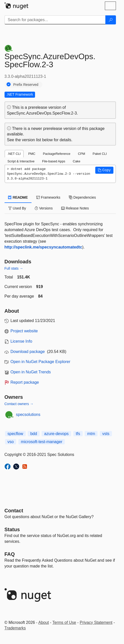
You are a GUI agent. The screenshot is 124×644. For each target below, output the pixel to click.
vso (11, 442)
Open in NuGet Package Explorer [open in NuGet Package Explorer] (40, 362)
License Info (21, 341)
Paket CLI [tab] (100, 154)
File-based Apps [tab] (54, 161)
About (44, 622)
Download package (28, 352)
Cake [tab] (77, 161)
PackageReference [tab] (57, 154)
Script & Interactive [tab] (21, 161)
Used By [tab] (17, 208)
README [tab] (18, 197)
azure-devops (56, 434)
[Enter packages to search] (55, 20)
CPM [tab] (81, 154)
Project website (24, 331)
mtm (91, 434)
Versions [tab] (44, 208)
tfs (78, 434)
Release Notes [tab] (75, 208)
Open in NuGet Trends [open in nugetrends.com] (31, 372)
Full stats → (14, 268)
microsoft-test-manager (42, 442)
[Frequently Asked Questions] (10, 554)
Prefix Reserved (26, 85)
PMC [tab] (32, 154)
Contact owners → (19, 404)
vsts (106, 434)
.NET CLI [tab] (14, 154)
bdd (34, 434)
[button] (104, 170)
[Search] (111, 20)
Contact (14, 511)
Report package (25, 382)
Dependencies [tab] (82, 197)
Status (12, 529)
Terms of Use (64, 622)
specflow (15, 434)
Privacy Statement (96, 622)
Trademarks (15, 628)
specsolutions (28, 415)
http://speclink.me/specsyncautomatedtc (43, 247)
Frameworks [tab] (48, 197)
